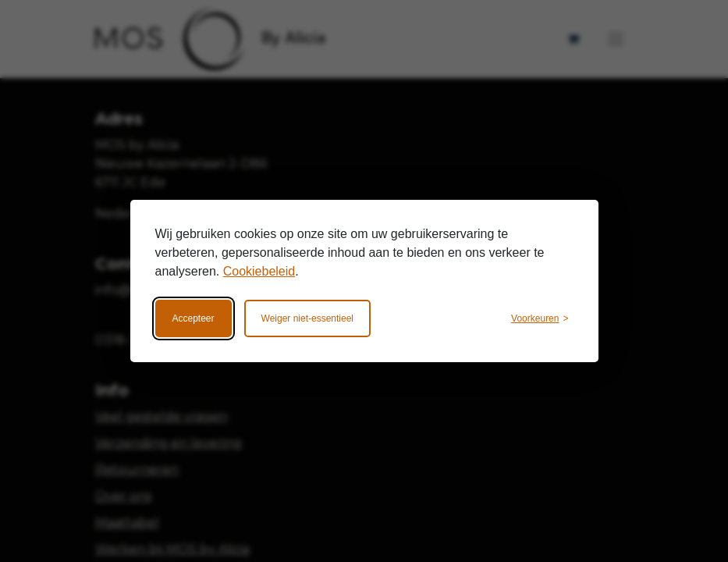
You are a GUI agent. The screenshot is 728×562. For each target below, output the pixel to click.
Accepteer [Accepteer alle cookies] (194, 318)
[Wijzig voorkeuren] (540, 318)
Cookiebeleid (259, 271)
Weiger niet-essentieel (308, 318)
